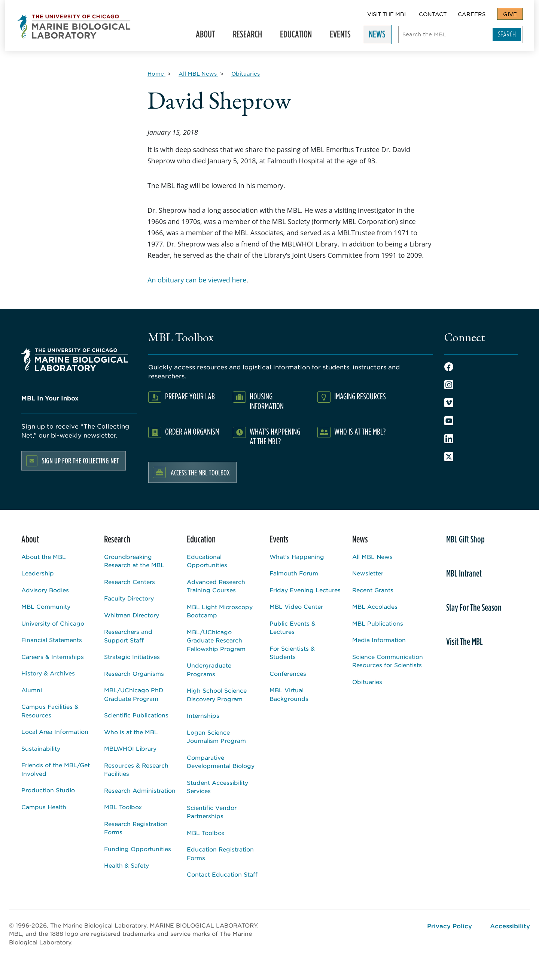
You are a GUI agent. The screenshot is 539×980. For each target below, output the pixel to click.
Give (510, 14)
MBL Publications (378, 623)
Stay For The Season (474, 607)
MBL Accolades (375, 606)
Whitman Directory (132, 615)
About (209, 36)
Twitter (449, 457)
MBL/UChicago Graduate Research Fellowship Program (216, 640)
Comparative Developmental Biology (221, 762)
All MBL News (372, 556)
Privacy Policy (450, 926)
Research (251, 36)
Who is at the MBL (131, 732)
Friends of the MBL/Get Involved (56, 769)
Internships (203, 715)
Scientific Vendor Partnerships (212, 812)
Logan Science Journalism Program (216, 736)
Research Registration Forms (136, 828)
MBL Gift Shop (465, 539)
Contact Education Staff (222, 874)
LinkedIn (449, 439)
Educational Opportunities (207, 561)
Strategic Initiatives (132, 657)
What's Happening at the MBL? (275, 436)
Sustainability (41, 748)
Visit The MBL (387, 14)
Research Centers (130, 582)
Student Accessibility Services (217, 787)
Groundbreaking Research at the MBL (134, 561)
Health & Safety (127, 865)
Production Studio (48, 790)
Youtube (449, 421)
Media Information (379, 640)
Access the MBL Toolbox (200, 472)
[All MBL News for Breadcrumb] (198, 73)
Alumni (32, 690)
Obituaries (367, 682)
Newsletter (368, 573)
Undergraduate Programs (209, 669)
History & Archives (48, 673)
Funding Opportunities (138, 849)
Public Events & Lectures (293, 627)
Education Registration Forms (220, 853)
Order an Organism (192, 431)
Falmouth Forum (294, 573)
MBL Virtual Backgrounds (289, 694)
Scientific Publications (136, 715)
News (380, 36)
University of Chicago (53, 623)
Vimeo (449, 403)
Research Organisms (134, 673)
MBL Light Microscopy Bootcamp (220, 611)
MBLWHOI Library (130, 748)
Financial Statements (52, 640)
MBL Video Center (296, 606)
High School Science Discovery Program (217, 695)
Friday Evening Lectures (305, 590)
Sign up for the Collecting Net (80, 461)
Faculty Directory (129, 598)
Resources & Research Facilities (136, 769)
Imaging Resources (360, 396)
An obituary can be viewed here (197, 280)
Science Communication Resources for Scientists (388, 661)
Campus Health (44, 807)
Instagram (449, 385)
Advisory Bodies (45, 590)
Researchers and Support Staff (128, 636)
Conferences (288, 673)
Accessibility (510, 926)
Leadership (38, 573)
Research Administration (140, 790)
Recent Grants (373, 590)
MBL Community (46, 606)
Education (299, 36)
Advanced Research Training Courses (216, 586)
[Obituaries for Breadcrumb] (246, 73)
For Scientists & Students (292, 653)
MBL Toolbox (123, 807)
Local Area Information (55, 731)
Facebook (449, 367)
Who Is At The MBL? (360, 431)
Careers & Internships (53, 657)
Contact (433, 14)
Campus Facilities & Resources (50, 711)
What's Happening (297, 556)
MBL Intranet (464, 573)
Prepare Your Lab (190, 396)
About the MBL (44, 556)
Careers (472, 14)
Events (344, 36)
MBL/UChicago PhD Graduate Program (134, 694)
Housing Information (267, 401)
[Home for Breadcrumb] (156, 73)
